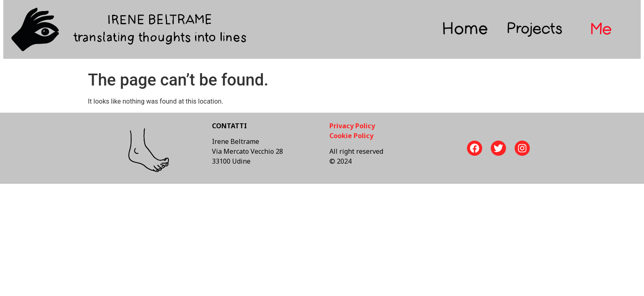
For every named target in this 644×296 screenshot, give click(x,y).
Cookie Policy (351, 136)
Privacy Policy (352, 126)
